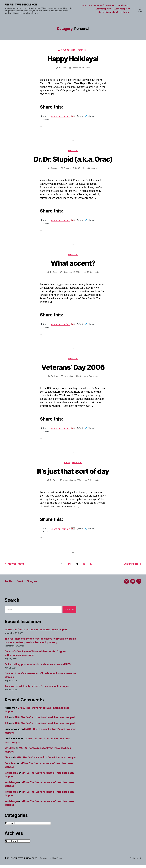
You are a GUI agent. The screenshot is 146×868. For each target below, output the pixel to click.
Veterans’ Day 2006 (73, 367)
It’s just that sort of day (73, 471)
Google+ (33, 581)
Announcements (67, 50)
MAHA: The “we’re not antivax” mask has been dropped (36, 629)
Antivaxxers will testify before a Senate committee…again (38, 686)
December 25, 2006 (81, 68)
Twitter (9, 581)
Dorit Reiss (11, 767)
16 (84, 563)
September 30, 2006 (72, 480)
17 (91, 563)
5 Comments (93, 480)
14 (69, 563)
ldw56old (10, 748)
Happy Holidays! (73, 59)
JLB (7, 717)
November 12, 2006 (72, 272)
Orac (64, 68)
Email (21, 581)
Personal (83, 50)
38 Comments (92, 168)
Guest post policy (122, 9)
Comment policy (103, 9)
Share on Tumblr (68, 116)
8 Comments (93, 376)
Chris (8, 757)
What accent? (73, 263)
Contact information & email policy (114, 12)
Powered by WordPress (51, 862)
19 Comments (93, 272)
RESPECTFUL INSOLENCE (21, 5)
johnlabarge (11, 776)
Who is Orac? (124, 5)
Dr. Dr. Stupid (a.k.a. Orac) (73, 159)
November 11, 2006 (72, 376)
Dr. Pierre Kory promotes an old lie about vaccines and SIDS (38, 664)
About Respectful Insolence (102, 5)
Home (84, 5)
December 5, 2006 (72, 168)
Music (67, 462)
